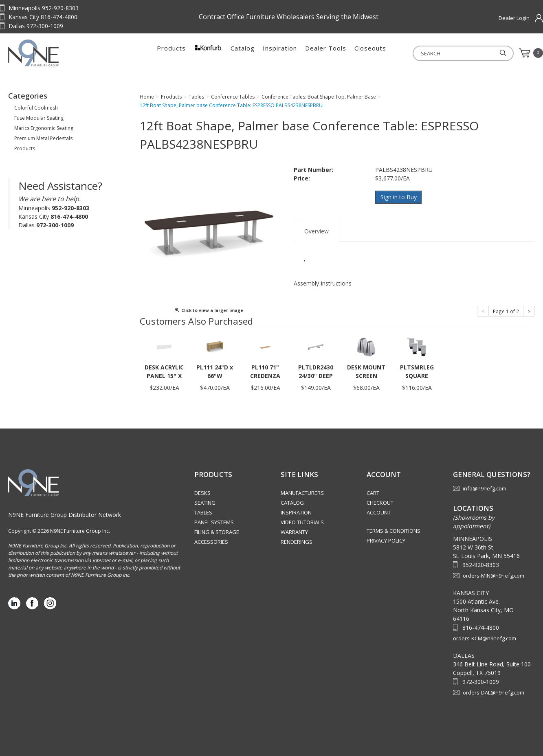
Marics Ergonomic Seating (44, 128)
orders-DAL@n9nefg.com (494, 692)
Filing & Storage (217, 532)
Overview (317, 230)
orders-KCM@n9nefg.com (485, 638)
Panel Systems (214, 522)
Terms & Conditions (394, 531)
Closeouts (370, 53)
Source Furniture (59, 53)
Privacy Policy (386, 541)
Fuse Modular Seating (39, 118)
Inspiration (280, 53)
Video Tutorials (302, 522)
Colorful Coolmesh (36, 108)
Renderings (297, 542)
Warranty (294, 532)
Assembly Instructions (323, 282)
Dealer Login (514, 18)
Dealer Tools (326, 53)
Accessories (211, 542)
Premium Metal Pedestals (43, 138)
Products (171, 53)
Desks (202, 493)
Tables (203, 512)
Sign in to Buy (399, 197)
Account (379, 512)
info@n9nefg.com (485, 488)
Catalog (243, 53)
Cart (373, 493)
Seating (205, 503)
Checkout (380, 503)
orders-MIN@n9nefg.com (494, 576)
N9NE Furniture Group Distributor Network (65, 515)
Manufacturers (302, 493)
